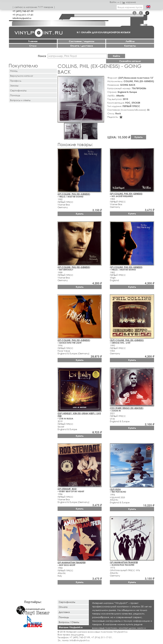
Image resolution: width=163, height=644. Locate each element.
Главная (33, 41)
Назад (14, 71)
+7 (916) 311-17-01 (23, 15)
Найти (116, 56)
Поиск (42, 56)
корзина (129, 2)
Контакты (130, 46)
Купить (139, 137)
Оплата (63, 607)
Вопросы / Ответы (69, 622)
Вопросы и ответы (20, 100)
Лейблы (130, 41)
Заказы (14, 85)
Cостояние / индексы (82, 41)
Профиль (16, 81)
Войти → (115, 2)
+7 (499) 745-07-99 (23, 11)
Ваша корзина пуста (130, 7)
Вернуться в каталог (22, 76)
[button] (101, 79)
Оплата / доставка (81, 46)
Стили (33, 46)
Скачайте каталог (130, 61)
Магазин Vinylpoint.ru (71, 627)
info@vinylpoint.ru (22, 18)
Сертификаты (18, 90)
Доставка (64, 612)
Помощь (15, 95)
